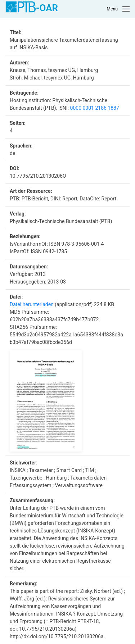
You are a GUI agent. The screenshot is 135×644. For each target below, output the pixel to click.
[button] (118, 9)
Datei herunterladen (32, 304)
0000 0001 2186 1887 (95, 108)
